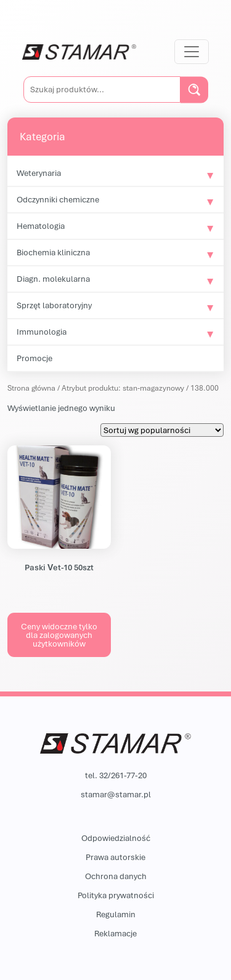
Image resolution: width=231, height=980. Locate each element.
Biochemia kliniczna (53, 252)
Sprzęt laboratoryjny (54, 305)
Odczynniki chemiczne (58, 199)
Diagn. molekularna (53, 279)
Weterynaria (39, 173)
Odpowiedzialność (116, 838)
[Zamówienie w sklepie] (162, 430)
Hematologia (41, 226)
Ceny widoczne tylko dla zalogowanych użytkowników (59, 635)
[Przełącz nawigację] (192, 52)
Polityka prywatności (116, 895)
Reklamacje (115, 933)
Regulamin (116, 914)
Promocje (34, 358)
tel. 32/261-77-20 (116, 775)
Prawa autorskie (115, 857)
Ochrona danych (116, 876)
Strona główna (31, 388)
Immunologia (42, 332)
